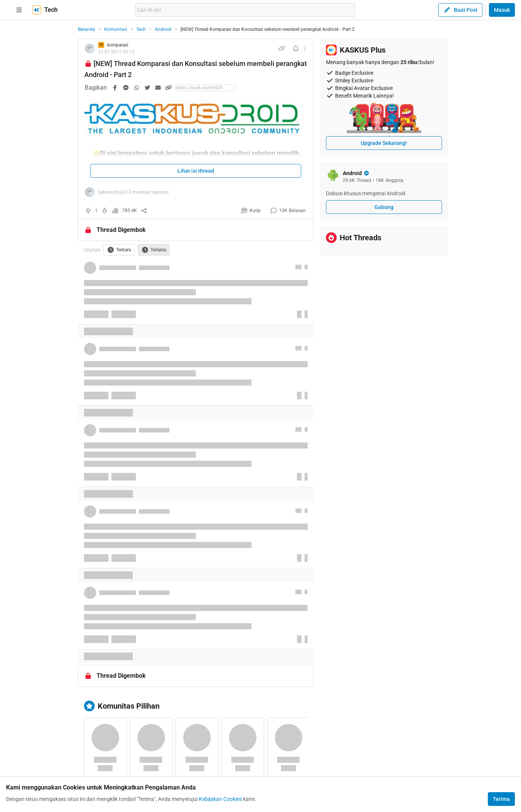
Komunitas (116, 29)
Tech (141, 29)
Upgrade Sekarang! (384, 143)
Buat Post (460, 10)
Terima (501, 799)
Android (163, 29)
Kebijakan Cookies (220, 799)
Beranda (86, 29)
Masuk (502, 10)
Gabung (384, 207)
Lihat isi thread (196, 171)
